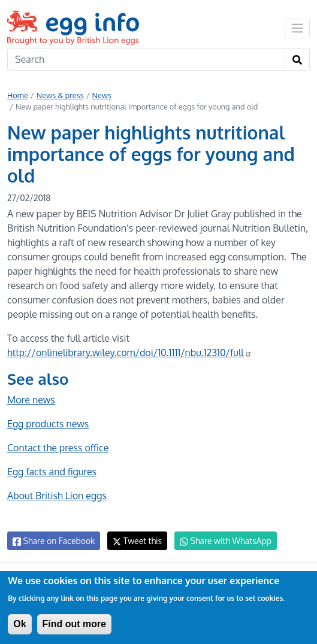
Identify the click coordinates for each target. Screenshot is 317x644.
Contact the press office (58, 448)
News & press (60, 95)
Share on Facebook (54, 541)
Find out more (75, 624)
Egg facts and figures (52, 472)
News (102, 95)
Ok (19, 624)
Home (18, 95)
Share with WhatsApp (226, 541)
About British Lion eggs (57, 496)
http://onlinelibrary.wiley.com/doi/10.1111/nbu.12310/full (130, 353)
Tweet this (137, 541)
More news (31, 400)
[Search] (146, 59)
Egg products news (48, 424)
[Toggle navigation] (297, 28)
